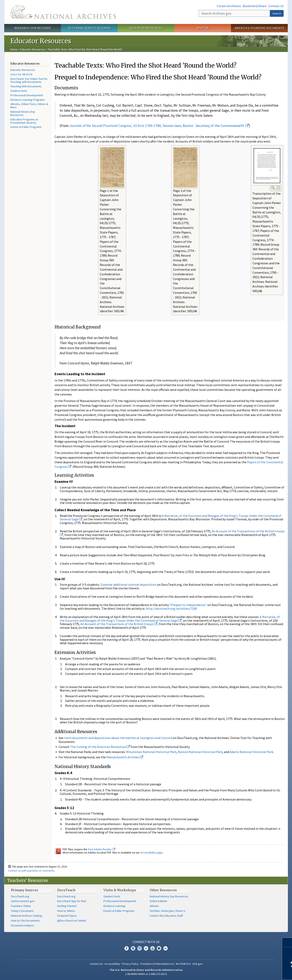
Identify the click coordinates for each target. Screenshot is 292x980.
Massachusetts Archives (125, 757)
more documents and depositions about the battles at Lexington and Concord (118, 738)
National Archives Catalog (26, 916)
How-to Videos (66, 911)
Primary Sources (25, 890)
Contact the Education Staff (166, 916)
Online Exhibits (158, 901)
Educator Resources (146, 28)
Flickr (165, 948)
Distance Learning (114, 906)
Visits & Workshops (120, 890)
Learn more (256, 973)
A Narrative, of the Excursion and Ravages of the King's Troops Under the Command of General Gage (171, 518)
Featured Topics (67, 916)
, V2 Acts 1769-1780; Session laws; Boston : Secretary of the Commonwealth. (159, 126)
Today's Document (22, 911)
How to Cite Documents (25, 921)
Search (277, 13)
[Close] (287, 942)
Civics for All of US (21, 74)
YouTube (152, 948)
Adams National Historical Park (251, 752)
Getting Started (67, 906)
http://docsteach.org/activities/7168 (171, 608)
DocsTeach (66, 890)
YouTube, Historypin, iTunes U (167, 911)
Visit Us (203, 28)
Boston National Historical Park (200, 752)
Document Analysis (23, 925)
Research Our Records (33, 28)
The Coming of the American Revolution (100, 747)
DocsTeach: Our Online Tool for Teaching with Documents (29, 80)
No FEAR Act (183, 964)
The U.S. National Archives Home (63, 12)
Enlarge (273, 188)
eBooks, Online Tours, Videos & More (29, 106)
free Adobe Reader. (102, 849)
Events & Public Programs (26, 127)
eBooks (154, 906)
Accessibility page (151, 853)
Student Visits (19, 91)
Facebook (127, 948)
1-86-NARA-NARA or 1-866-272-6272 (146, 974)
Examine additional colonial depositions (128, 585)
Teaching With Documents (26, 86)
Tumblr (146, 948)
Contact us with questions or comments (31, 871)
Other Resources (163, 890)
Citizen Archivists (229, 6)
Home (14, 49)
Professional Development (27, 95)
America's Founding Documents (259, 28)
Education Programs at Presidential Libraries (24, 121)
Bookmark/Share (255, 6)
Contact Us (276, 6)
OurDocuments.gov (23, 901)
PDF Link (278, 188)
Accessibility (112, 964)
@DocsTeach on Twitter (72, 921)
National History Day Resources (23, 113)
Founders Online (21, 906)
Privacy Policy (130, 964)
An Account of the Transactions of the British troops (119, 624)
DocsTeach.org (20, 896)
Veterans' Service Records (89, 28)
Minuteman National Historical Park (151, 752)
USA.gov (198, 964)
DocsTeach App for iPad (72, 901)
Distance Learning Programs (28, 100)
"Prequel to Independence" (188, 605)
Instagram (140, 948)
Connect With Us (146, 942)
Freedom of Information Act (157, 964)
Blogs (159, 948)
